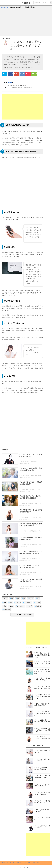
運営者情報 (36, 863)
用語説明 (38, 606)
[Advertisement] (26, 23)
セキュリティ (20, 606)
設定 (24, 599)
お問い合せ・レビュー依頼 (24, 863)
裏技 (4, 606)
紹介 (4, 602)
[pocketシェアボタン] (28, 74)
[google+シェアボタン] (16, 74)
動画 (38, 599)
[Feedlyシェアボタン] (34, 74)
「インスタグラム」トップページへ (22, 615)
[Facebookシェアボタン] (11, 74)
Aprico (26, 3)
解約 (18, 599)
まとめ (11, 606)
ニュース (37, 602)
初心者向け (6, 610)
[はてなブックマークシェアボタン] (22, 74)
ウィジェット (11, 863)
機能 (10, 602)
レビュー (18, 602)
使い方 (5, 599)
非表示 (10, 83)
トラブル (30, 606)
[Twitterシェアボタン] (5, 74)
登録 (12, 599)
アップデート (27, 602)
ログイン (31, 599)
